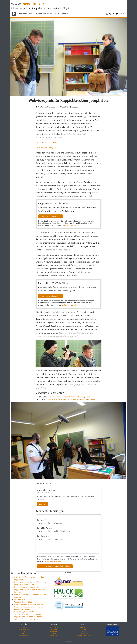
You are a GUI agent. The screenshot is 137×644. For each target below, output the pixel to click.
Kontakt (65, 14)
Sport (24, 631)
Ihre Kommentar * (44, 536)
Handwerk (54, 629)
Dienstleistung (54, 631)
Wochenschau (25, 635)
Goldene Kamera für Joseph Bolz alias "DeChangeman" (69, 397)
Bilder (31, 14)
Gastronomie (54, 627)
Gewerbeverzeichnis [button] (43, 14)
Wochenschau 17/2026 (23, 599)
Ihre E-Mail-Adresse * (45, 528)
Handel (54, 633)
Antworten (43, 504)
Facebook (83, 627)
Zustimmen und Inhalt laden (51, 216)
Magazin (25, 627)
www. (27, 4)
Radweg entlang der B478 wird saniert (29, 604)
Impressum (83, 633)
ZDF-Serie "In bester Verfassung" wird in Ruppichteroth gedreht (72, 399)
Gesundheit (54, 635)
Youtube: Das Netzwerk (46, 143)
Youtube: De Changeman (47, 148)
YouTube (83, 629)
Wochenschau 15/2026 (23, 602)
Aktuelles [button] (22, 14)
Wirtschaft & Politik (24, 629)
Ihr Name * (42, 520)
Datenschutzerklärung (71, 225)
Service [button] (56, 14)
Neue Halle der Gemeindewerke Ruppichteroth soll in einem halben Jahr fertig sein (30, 590)
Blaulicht (24, 633)
